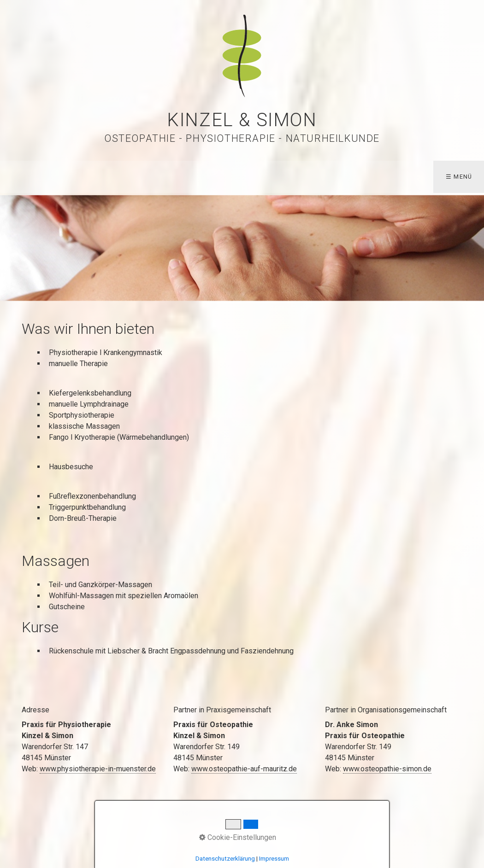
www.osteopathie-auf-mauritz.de (244, 769)
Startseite (181, 813)
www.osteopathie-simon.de (387, 769)
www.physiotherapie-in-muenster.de (98, 769)
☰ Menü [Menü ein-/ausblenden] (459, 177)
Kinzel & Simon (242, 120)
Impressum (253, 813)
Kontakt (216, 813)
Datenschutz (298, 813)
